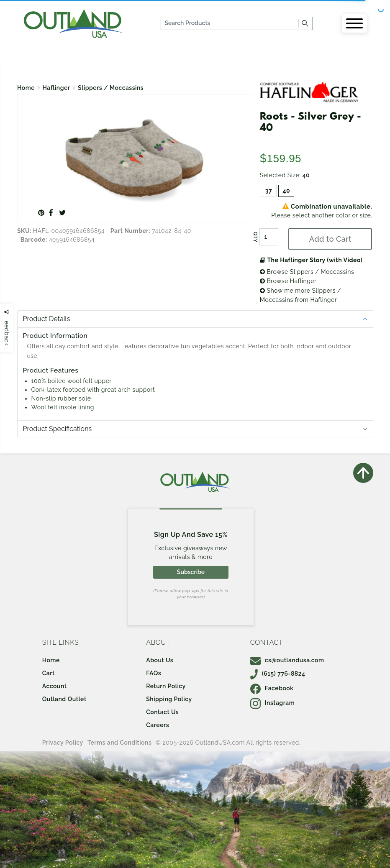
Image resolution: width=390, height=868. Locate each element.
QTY (255, 237)
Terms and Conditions (120, 743)
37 (269, 191)
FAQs (154, 673)
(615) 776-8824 (278, 674)
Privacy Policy (63, 743)
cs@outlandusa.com (287, 660)
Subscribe (191, 572)
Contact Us (162, 712)
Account (55, 686)
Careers (158, 725)
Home (26, 88)
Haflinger (56, 88)
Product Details (47, 319)
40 (286, 191)
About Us (160, 660)
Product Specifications (58, 429)
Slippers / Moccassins (111, 88)
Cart (49, 673)
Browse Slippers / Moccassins (307, 272)
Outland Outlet (64, 699)
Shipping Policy (169, 699)
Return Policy (166, 686)
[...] (230, 23)
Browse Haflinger (288, 281)
